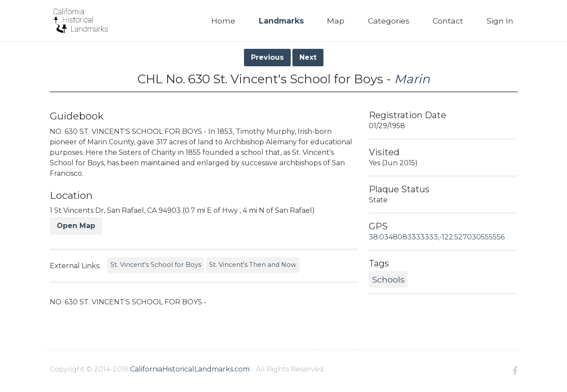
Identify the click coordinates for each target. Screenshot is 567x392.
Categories (389, 21)
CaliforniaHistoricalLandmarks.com (190, 369)
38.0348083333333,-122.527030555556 (437, 237)
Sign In (500, 21)
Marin (412, 79)
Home (223, 21)
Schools (388, 280)
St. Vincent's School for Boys (156, 265)
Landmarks (281, 21)
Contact (448, 21)
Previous (267, 57)
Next (308, 57)
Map (336, 21)
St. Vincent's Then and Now (253, 265)
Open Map (76, 226)
